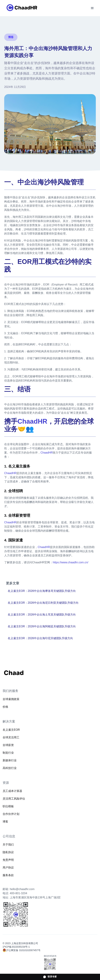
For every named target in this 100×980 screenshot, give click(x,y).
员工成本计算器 (12, 791)
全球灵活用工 (11, 737)
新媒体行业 (10, 760)
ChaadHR (47, 453)
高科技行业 (10, 768)
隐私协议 (8, 852)
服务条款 (8, 875)
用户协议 (8, 868)
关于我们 (8, 845)
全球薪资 (8, 745)
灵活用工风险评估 (14, 799)
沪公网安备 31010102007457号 (23, 950)
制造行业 (8, 753)
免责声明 (8, 860)
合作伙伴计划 (11, 814)
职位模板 (8, 806)
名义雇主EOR (11, 730)
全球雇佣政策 (11, 699)
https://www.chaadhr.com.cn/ (71, 562)
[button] (92, 8)
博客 (5, 822)
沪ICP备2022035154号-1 (16, 947)
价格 (5, 707)
